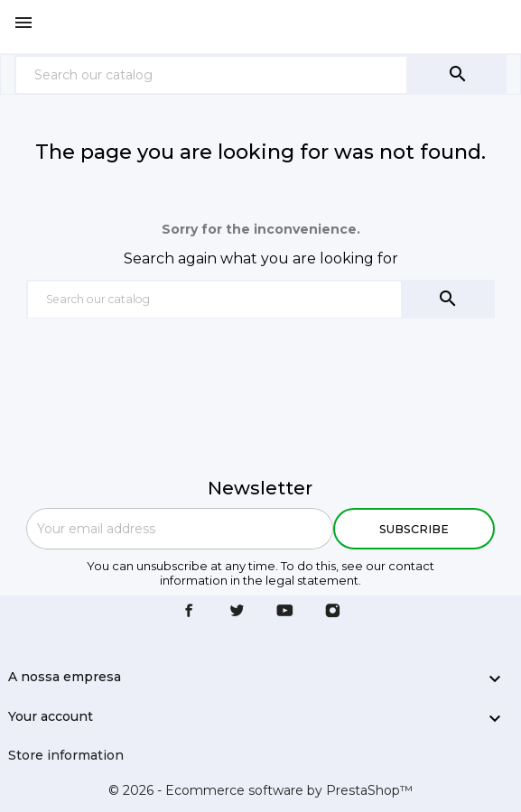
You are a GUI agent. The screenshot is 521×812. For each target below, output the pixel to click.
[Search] (211, 74)
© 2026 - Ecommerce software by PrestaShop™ (260, 790)
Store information (66, 755)
